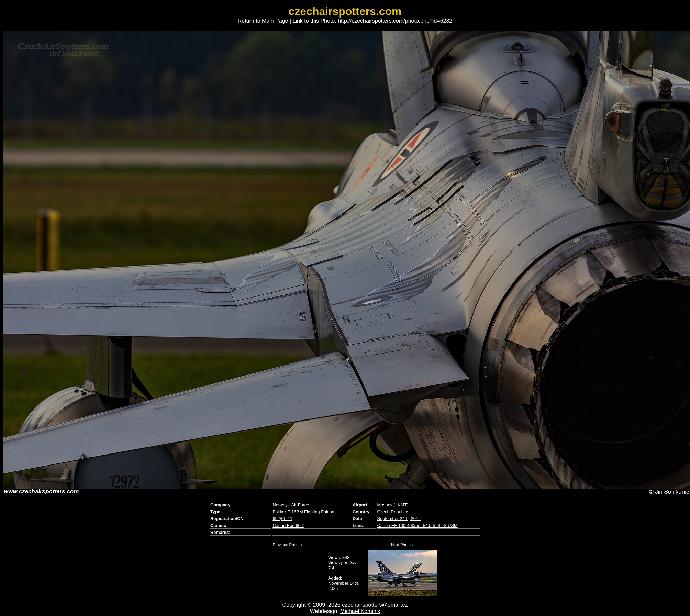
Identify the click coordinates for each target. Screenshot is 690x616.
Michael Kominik (360, 611)
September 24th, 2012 (399, 519)
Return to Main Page (263, 21)
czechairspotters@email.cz (375, 605)
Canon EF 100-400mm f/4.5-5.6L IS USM (417, 525)
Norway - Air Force (291, 505)
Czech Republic (392, 512)
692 (276, 519)
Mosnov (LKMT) (393, 505)
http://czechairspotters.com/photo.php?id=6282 (395, 21)
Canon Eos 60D (288, 525)
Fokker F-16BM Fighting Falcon (303, 512)
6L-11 (287, 519)
